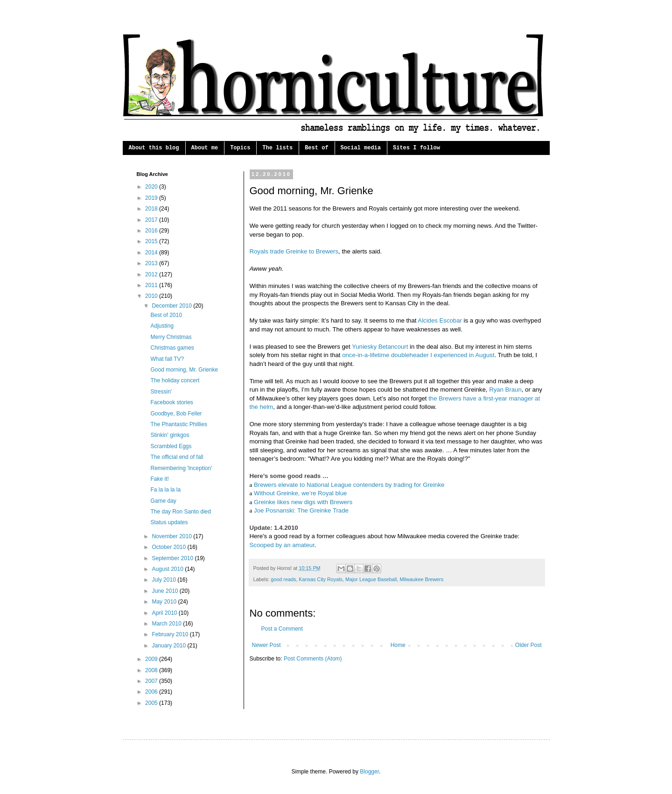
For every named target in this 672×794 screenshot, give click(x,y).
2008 (152, 670)
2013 (152, 263)
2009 (152, 659)
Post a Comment (282, 629)
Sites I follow (416, 148)
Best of (316, 148)
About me (205, 148)
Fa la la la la (165, 490)
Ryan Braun (505, 390)
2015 (152, 241)
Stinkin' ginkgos (170, 435)
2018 (152, 209)
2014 (152, 253)
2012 (152, 274)
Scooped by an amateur (282, 545)
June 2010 (165, 591)
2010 (152, 296)
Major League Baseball (371, 579)
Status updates (169, 522)
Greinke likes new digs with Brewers (303, 502)
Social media (361, 148)
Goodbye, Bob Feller (176, 414)
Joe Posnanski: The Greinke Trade (301, 510)
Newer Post (266, 645)
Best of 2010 (166, 315)
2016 (152, 231)
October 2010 (169, 547)
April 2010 (165, 613)
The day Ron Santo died (180, 512)
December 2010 (172, 306)
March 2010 (167, 624)
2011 (152, 285)
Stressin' (161, 392)
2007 (152, 681)
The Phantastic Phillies (178, 424)
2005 (152, 703)
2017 (152, 220)
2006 (152, 692)
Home (398, 645)
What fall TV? (167, 359)
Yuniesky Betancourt (380, 347)
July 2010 (164, 580)
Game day (163, 501)
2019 (152, 198)
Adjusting (162, 326)
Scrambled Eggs (171, 446)
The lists (277, 148)
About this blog (154, 148)
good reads (283, 579)
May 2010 (165, 602)
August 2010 (168, 569)
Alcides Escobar (440, 320)
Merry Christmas (171, 337)
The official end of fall (177, 457)
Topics (240, 148)
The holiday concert (175, 380)
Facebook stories (171, 402)
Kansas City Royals (321, 579)
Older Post (528, 645)
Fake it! (159, 479)
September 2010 (173, 558)
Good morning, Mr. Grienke (184, 370)
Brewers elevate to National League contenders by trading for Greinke (349, 485)
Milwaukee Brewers (421, 579)
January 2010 (169, 646)
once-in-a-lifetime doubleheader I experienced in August (418, 355)
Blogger (369, 772)
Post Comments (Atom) (313, 659)
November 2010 (172, 536)
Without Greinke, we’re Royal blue (300, 493)
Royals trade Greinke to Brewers (294, 251)
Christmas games (172, 348)
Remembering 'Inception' (181, 468)
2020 (152, 187)
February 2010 (171, 634)
